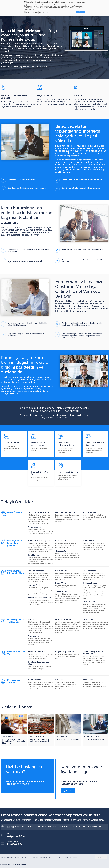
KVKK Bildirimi (33, 857)
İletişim (75, 857)
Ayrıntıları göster (43, 12)
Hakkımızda (43, 857)
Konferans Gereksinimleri (62, 857)
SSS (50, 857)
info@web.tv (15, 844)
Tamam (81, 12)
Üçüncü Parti (34, 12)
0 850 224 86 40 (16, 836)
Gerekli (27, 12)
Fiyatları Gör (68, 791)
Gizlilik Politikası (20, 857)
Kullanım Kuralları (7, 857)
